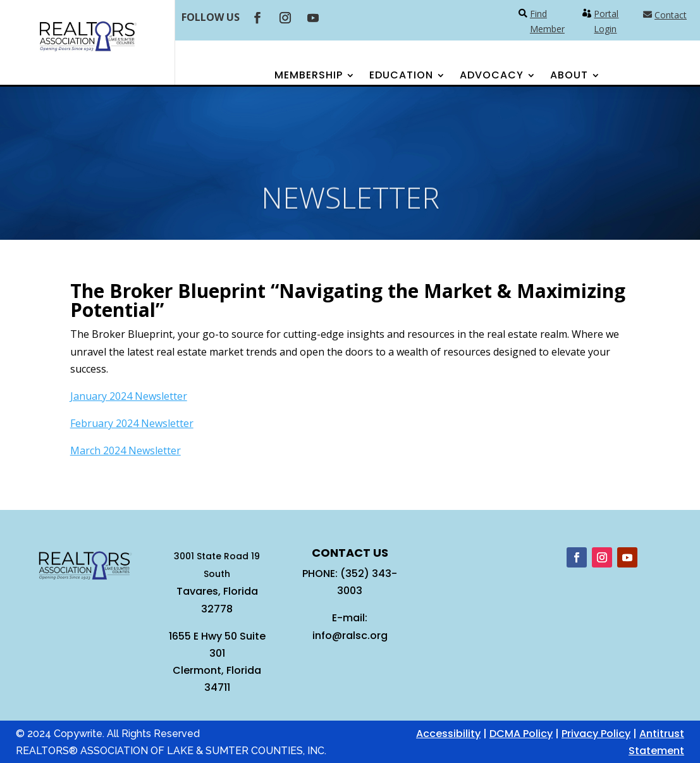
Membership (309, 77)
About (569, 77)
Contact (671, 15)
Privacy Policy (596, 734)
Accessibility (448, 734)
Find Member (547, 21)
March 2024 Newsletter (126, 450)
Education (401, 77)
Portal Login (606, 21)
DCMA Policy (521, 734)
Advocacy (492, 77)
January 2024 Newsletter (129, 396)
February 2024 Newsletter (132, 423)
